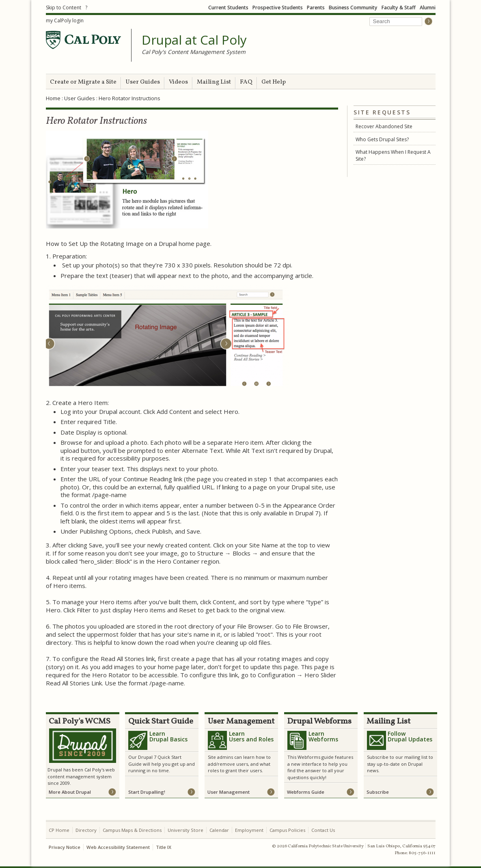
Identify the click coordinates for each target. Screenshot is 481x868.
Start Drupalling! (147, 792)
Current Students (228, 8)
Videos (178, 82)
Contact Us (323, 830)
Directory (86, 830)
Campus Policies (287, 830)
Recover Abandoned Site (384, 126)
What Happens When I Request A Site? (393, 155)
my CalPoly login (65, 20)
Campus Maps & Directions (132, 830)
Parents (316, 8)
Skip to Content (64, 8)
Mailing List (214, 82)
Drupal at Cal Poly (194, 40)
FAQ (246, 82)
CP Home (59, 830)
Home (53, 98)
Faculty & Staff (399, 8)
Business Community (353, 8)
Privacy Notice (65, 847)
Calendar (219, 830)
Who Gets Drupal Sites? (382, 139)
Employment (249, 830)
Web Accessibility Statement (118, 847)
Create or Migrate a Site (83, 82)
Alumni (428, 8)
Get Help (274, 82)
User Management (229, 792)
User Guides (143, 82)
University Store (185, 830)
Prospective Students (278, 8)
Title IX (164, 847)
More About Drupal (70, 792)
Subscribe (378, 792)
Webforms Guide (306, 792)
